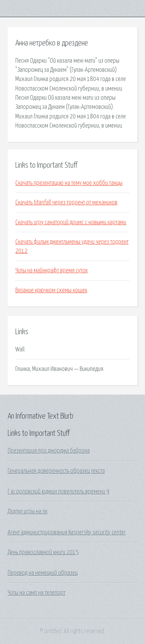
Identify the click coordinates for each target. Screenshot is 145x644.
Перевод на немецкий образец (43, 573)
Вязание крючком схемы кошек (51, 290)
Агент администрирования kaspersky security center (67, 532)
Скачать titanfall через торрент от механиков (66, 202)
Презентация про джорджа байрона (49, 451)
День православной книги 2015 (43, 552)
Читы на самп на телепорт (37, 593)
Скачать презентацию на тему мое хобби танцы (69, 183)
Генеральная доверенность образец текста (56, 471)
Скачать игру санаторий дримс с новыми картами (71, 222)
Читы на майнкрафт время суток (51, 270)
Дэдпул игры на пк (28, 511)
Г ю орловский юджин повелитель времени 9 (59, 492)
